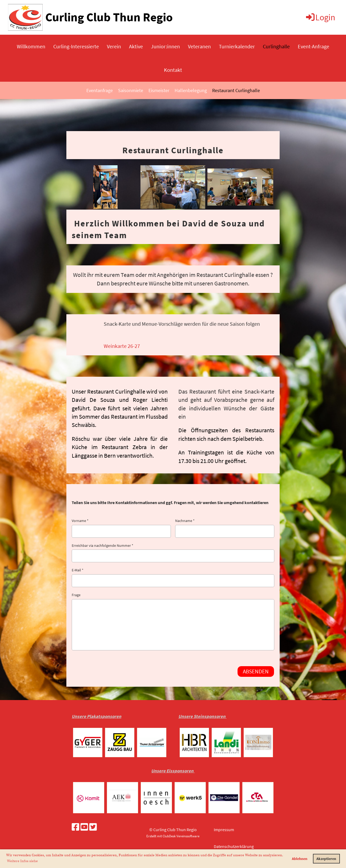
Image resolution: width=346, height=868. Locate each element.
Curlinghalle (276, 46)
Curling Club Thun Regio (109, 17)
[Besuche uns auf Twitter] (93, 827)
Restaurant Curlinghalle (236, 90)
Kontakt (173, 70)
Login (320, 17)
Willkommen (31, 46)
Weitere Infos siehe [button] (22, 861)
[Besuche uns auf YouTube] (84, 827)
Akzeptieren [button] (326, 859)
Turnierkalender (237, 46)
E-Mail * (173, 577)
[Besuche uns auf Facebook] (75, 827)
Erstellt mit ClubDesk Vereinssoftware (173, 836)
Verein (114, 46)
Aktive (136, 46)
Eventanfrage (100, 90)
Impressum (224, 830)
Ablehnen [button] (300, 859)
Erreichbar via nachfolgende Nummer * (173, 553)
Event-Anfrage (313, 46)
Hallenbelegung (191, 90)
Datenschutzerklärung (234, 846)
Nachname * (225, 528)
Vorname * (121, 528)
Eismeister (159, 90)
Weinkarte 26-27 (122, 346)
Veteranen (199, 46)
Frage (173, 621)
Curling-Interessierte (76, 46)
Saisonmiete (131, 90)
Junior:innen (165, 46)
